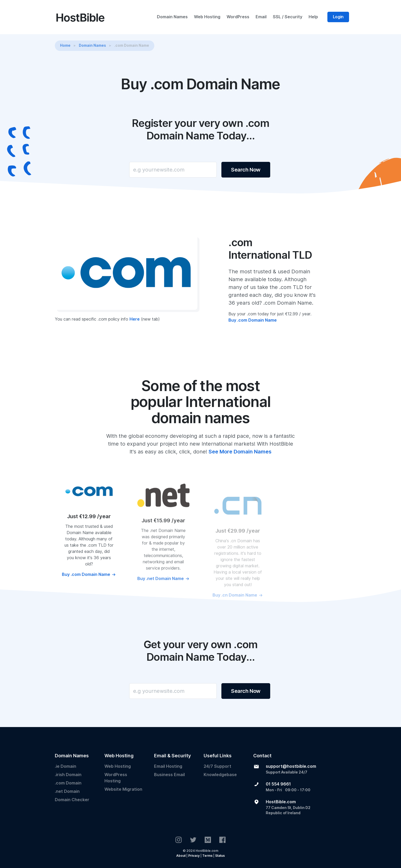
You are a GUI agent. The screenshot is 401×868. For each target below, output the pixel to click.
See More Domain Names (240, 452)
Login (338, 17)
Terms (207, 856)
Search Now (246, 170)
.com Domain (68, 783)
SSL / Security (288, 17)
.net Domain (67, 791)
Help (313, 17)
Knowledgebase (220, 775)
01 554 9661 (278, 784)
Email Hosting (168, 766)
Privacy (194, 856)
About (181, 856)
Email (261, 17)
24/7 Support (217, 766)
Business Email (169, 775)
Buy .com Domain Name (253, 325)
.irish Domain (68, 775)
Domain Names (172, 17)
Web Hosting (207, 17)
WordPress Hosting (116, 778)
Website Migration (123, 789)
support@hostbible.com (291, 766)
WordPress (238, 17)
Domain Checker (72, 800)
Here (135, 324)
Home (65, 45)
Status (220, 856)
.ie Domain (66, 766)
